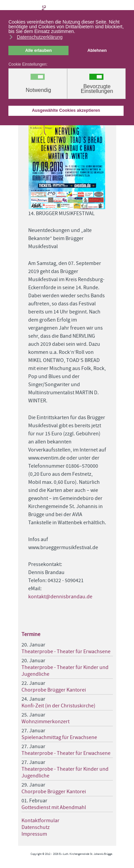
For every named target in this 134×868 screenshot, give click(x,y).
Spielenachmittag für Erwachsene (59, 737)
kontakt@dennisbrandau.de (60, 597)
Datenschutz (36, 827)
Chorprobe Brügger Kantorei (54, 690)
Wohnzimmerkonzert (46, 722)
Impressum (34, 834)
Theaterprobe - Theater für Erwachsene (66, 652)
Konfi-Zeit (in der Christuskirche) (58, 706)
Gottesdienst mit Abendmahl (54, 807)
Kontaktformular (40, 821)
